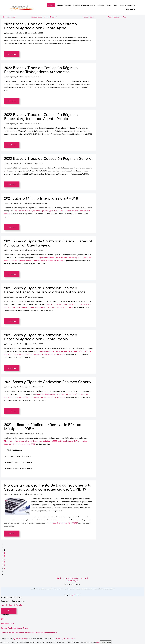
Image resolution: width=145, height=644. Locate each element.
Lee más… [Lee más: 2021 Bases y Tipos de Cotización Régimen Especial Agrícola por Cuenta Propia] (12, 368)
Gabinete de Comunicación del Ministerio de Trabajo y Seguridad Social (29, 633)
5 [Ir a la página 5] (5, 562)
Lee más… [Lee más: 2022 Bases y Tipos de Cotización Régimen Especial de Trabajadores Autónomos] (12, 101)
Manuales (88, 17)
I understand (106, 642)
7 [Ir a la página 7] (5, 568)
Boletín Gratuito (127, 5)
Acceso (117, 17)
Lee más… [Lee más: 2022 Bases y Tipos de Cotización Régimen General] (12, 184)
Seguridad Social (8, 624)
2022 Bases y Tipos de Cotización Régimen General (48, 159)
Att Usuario (112, 5)
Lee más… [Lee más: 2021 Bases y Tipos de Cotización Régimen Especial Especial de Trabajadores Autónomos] (12, 321)
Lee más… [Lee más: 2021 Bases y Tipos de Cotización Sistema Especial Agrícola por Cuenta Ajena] (12, 274)
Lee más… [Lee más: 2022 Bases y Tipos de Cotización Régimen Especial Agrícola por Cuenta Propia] (12, 145)
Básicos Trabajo (64, 5)
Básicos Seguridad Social (84, 5)
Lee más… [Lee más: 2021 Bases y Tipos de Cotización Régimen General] (12, 411)
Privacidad (71, 639)
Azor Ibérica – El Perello (12, 605)
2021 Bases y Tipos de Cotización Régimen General (48, 382)
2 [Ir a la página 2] (5, 553)
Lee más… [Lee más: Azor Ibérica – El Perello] (9, 611)
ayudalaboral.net (20, 639)
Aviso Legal (60, 639)
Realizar (9, 17)
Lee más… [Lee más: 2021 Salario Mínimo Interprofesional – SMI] (12, 227)
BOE (3, 619)
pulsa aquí (76, 595)
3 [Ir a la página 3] (5, 556)
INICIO (50, 5)
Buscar (101, 5)
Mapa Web (131, 9)
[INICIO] (54, 5)
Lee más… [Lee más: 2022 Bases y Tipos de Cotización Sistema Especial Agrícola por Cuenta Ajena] (12, 54)
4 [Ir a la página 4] (5, 559)
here (98, 642)
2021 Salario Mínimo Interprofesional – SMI (41, 198)
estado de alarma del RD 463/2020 (64, 523)
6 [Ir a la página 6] (5, 565)
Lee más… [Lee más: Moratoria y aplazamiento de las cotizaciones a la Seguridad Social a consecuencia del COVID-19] (12, 534)
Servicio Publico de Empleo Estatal (15, 628)
